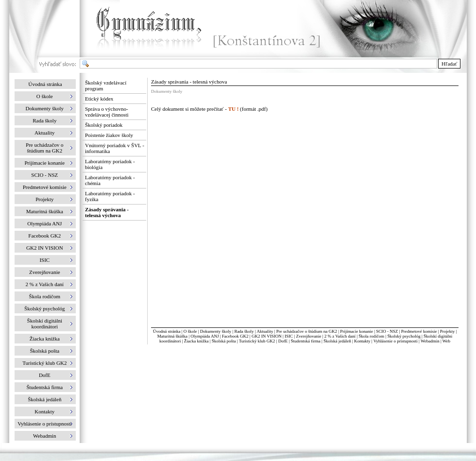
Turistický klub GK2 (257, 341)
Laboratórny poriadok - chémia (110, 180)
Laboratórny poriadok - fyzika (110, 196)
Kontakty (362, 341)
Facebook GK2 (235, 336)
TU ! (234, 109)
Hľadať (449, 64)
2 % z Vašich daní (340, 336)
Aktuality (265, 331)
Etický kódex (99, 99)
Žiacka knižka (196, 341)
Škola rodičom (371, 336)
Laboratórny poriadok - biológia (110, 164)
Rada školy (244, 331)
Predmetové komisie (420, 331)
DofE (283, 341)
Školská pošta (224, 341)
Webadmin (430, 341)
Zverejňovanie (308, 336)
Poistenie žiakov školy (109, 135)
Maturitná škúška (172, 336)
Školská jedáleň (337, 341)
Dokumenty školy (216, 331)
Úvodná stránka (45, 84)
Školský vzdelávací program (106, 85)
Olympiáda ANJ (204, 336)
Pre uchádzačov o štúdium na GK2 (307, 331)
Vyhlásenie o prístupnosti (396, 341)
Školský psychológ (404, 336)
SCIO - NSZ (387, 331)
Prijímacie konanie (357, 331)
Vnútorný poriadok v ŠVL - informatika (115, 148)
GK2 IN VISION (267, 336)
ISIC (289, 336)
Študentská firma (305, 341)
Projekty (448, 331)
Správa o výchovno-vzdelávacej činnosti (107, 112)
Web (446, 341)
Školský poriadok (104, 125)
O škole (190, 331)
